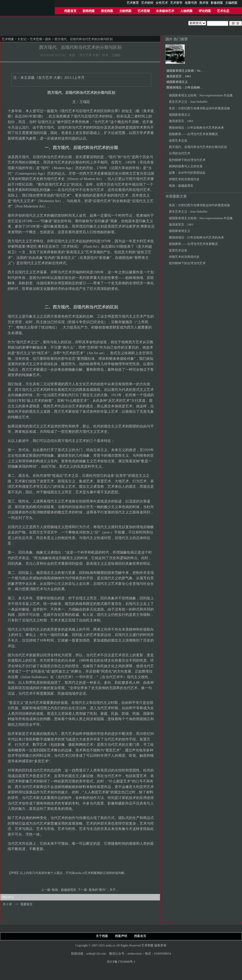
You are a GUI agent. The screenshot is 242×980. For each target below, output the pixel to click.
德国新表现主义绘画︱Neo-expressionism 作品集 (198, 71)
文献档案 (125, 11)
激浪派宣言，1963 (179, 76)
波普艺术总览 (178, 141)
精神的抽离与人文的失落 (186, 166)
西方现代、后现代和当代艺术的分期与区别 (198, 147)
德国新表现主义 (177, 82)
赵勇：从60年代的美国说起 (187, 173)
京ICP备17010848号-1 (121, 962)
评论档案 (205, 11)
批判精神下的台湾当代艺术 (187, 160)
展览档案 (107, 11)
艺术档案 (8, 39)
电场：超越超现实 (64, 890)
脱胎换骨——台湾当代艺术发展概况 (193, 134)
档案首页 (70, 11)
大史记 (22, 39)
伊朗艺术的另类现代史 (184, 179)
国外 (48, 39)
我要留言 (26, 904)
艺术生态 (223, 11)
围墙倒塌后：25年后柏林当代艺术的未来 (194, 87)
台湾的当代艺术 (180, 153)
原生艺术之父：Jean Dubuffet (188, 102)
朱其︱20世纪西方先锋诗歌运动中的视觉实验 (199, 108)
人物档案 (186, 11)
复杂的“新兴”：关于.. (103, 890)
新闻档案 (89, 11)
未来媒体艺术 (165, 11)
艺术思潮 (144, 11)
